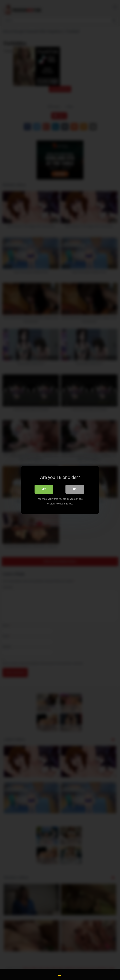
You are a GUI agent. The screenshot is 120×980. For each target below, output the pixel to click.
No (75, 489)
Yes (44, 489)
